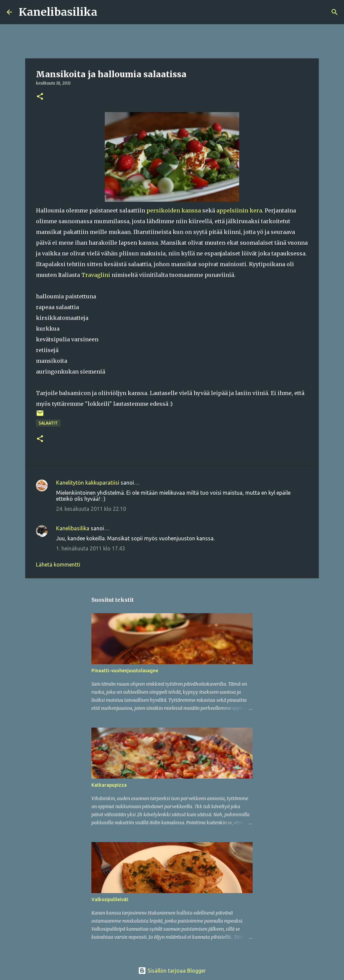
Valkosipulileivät (110, 899)
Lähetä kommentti (58, 565)
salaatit (48, 423)
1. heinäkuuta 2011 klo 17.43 (91, 548)
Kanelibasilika (58, 12)
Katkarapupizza (109, 785)
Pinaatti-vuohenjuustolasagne (125, 671)
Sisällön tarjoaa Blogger (172, 971)
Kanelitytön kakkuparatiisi (88, 483)
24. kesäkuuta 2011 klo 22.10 (91, 509)
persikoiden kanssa (174, 210)
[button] (40, 97)
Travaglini (96, 275)
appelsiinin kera (239, 210)
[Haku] (107, 12)
